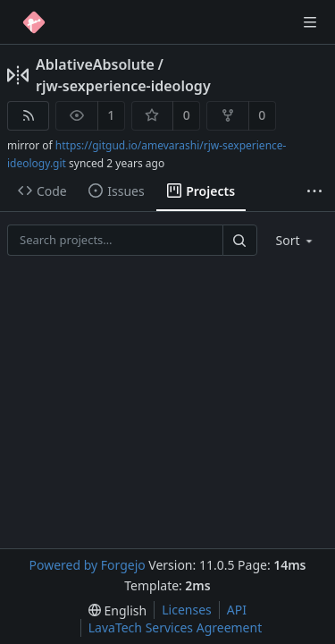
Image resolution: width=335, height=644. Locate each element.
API (237, 610)
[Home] (34, 22)
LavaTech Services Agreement (175, 627)
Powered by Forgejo (87, 565)
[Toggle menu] (310, 22)
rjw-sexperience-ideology (123, 86)
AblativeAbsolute (95, 64)
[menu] (296, 240)
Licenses (187, 610)
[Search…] (239, 240)
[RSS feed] (28, 116)
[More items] (314, 192)
